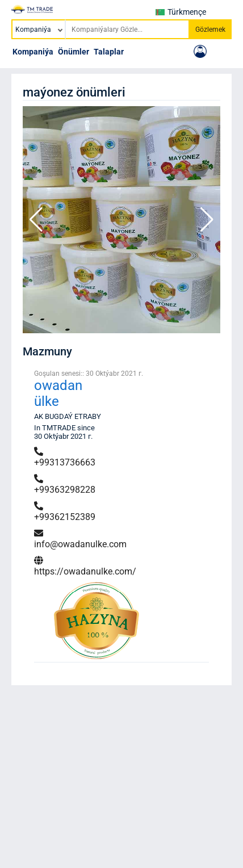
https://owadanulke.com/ (85, 566)
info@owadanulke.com (80, 539)
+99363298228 (65, 485)
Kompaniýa (33, 52)
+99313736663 (65, 457)
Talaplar (109, 52)
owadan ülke (58, 393)
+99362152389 (65, 512)
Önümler (74, 52)
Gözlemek (210, 30)
